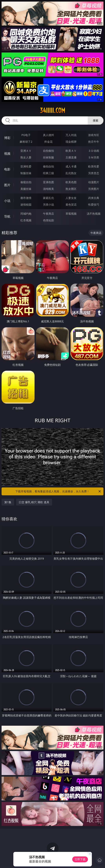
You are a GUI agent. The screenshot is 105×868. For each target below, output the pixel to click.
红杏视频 (26, 220)
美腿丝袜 (26, 189)
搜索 (96, 120)
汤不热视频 (94, 214)
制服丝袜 (26, 173)
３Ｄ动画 (94, 151)
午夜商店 (48, 214)
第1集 (8, 502)
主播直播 (71, 157)
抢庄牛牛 (94, 142)
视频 (7, 154)
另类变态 (94, 173)
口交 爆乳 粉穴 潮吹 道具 (34, 502)
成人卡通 (71, 166)
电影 (7, 169)
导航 (7, 216)
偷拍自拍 (48, 166)
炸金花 (48, 142)
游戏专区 (94, 135)
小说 (7, 201)
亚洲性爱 (26, 166)
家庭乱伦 (48, 198)
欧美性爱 (94, 166)
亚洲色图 (48, 182)
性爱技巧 (94, 205)
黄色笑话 (71, 205)
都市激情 (26, 198)
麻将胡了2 (26, 142)
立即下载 (80, 859)
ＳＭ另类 (94, 157)
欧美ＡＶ (71, 151)
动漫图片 (94, 182)
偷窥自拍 (26, 182)
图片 (7, 185)
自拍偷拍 (48, 151)
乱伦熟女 (71, 173)
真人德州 (48, 135)
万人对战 (71, 135)
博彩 (7, 138)
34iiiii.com (52, 110)
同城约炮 (26, 214)
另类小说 (48, 205)
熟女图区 (71, 189)
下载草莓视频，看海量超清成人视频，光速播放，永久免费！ (58, 491)
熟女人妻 (26, 157)
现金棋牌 (71, 142)
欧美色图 (71, 182)
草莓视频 (71, 214)
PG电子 (26, 135)
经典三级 (48, 173)
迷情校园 (26, 205)
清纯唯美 (48, 189)
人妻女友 (71, 198)
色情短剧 (48, 220)
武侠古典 (94, 198)
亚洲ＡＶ (26, 151)
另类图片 (94, 189)
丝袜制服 (48, 157)
